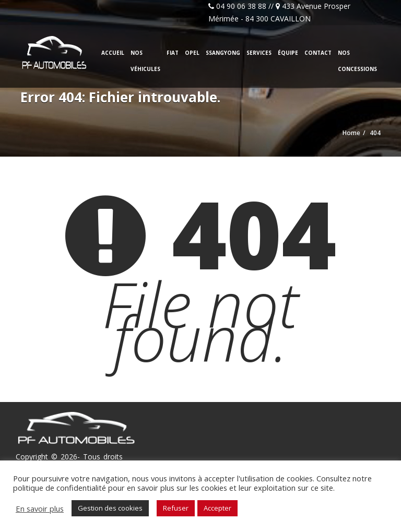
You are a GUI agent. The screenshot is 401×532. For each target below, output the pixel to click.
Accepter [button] (217, 508)
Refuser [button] (176, 508)
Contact (318, 53)
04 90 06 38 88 (241, 6)
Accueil (113, 53)
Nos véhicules (145, 61)
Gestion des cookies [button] (110, 508)
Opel (192, 53)
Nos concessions (357, 61)
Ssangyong (223, 53)
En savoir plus (40, 509)
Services (259, 53)
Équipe (288, 53)
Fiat (173, 53)
